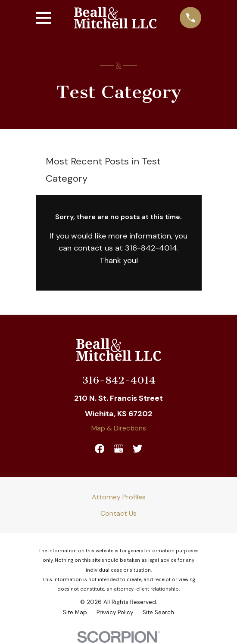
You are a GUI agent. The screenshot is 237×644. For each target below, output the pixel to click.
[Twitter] (137, 449)
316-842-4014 (119, 380)
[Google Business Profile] (118, 449)
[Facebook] (100, 449)
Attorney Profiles (119, 497)
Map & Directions (119, 428)
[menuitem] (75, 612)
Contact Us (118, 513)
